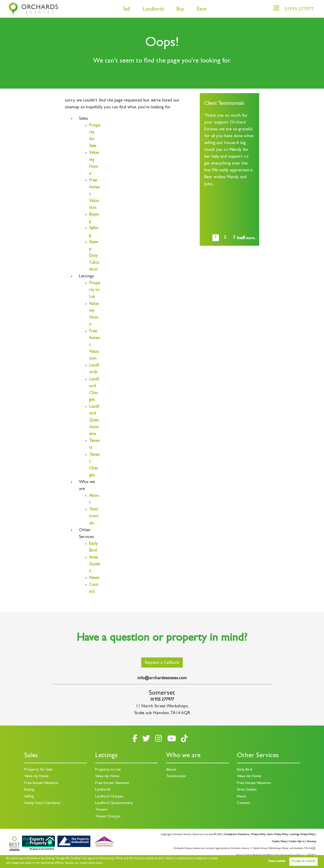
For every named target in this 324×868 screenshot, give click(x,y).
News (94, 585)
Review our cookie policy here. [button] (85, 863)
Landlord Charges (109, 797)
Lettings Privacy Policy (302, 835)
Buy (177, 10)
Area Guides (95, 571)
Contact (244, 803)
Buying (30, 790)
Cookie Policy (279, 842)
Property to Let (108, 770)
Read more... (247, 238)
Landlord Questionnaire (94, 427)
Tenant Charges (108, 817)
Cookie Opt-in (297, 842)
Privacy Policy (255, 835)
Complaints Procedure (233, 835)
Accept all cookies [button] (303, 861)
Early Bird (245, 770)
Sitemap (311, 842)
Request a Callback (162, 663)
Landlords (150, 10)
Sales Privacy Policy (276, 835)
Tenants (102, 810)
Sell (124, 10)
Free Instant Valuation (42, 783)
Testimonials (94, 523)
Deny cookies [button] (277, 861)
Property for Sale (38, 770)
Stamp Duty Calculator (94, 256)
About (171, 770)
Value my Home (37, 777)
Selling (29, 797)
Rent (199, 10)
